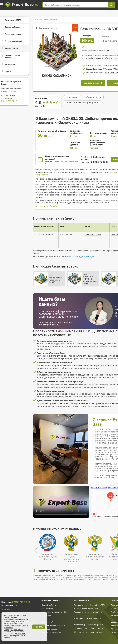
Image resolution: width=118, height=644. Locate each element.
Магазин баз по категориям (86, 609)
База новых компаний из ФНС (54, 612)
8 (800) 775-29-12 (9, 101)
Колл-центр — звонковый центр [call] (88, 618)
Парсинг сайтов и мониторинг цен (89, 612)
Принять (39, 627)
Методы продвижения (51, 632)
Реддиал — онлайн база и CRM (89, 628)
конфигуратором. (9, 91)
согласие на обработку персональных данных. (15, 635)
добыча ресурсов (93, 97)
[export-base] (22, 5)
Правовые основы (49, 629)
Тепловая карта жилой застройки (88, 625)
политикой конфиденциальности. (13, 629)
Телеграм (6, 609)
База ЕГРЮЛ (47, 616)
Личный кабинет (49, 605)
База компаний (48, 609)
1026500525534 (93, 234)
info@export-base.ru (93, 158)
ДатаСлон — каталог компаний (89, 632)
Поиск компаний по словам (53, 625)
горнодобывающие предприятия (83, 102)
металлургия (73, 97)
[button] (36, 551)
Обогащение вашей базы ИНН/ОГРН (90, 605)
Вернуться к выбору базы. (48, 206)
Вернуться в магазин (48, 28)
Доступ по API (47, 622)
